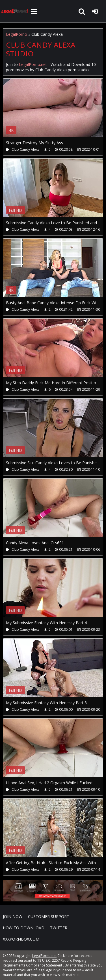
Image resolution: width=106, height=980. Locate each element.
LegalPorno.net (16, 11)
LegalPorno (17, 34)
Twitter (59, 928)
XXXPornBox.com (21, 939)
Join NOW (13, 916)
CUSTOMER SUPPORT (49, 916)
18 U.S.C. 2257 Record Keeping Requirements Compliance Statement (45, 963)
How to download (24, 928)
